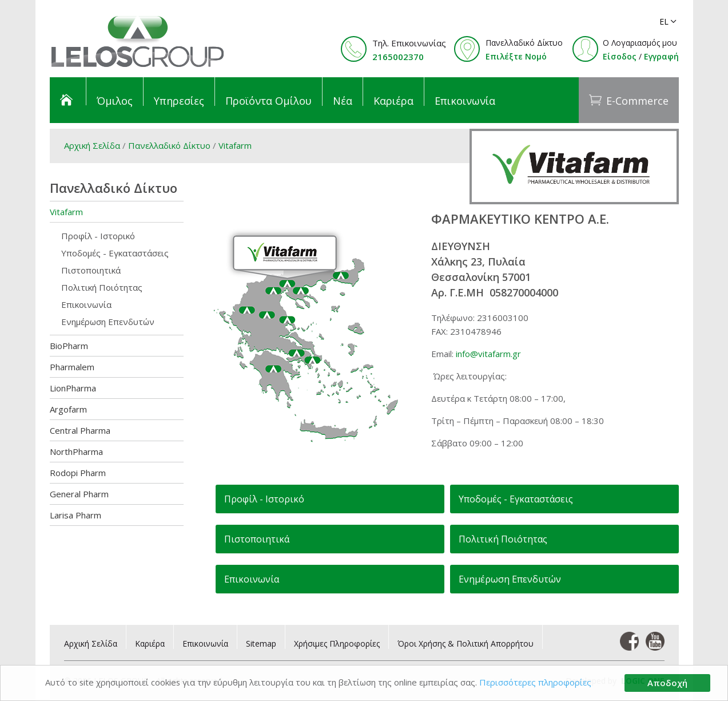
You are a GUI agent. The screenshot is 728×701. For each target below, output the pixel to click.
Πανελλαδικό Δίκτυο (169, 145)
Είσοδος (620, 56)
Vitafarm (235, 145)
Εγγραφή (661, 56)
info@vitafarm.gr (488, 354)
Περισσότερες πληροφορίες (536, 683)
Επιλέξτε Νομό (516, 56)
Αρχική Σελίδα (92, 145)
